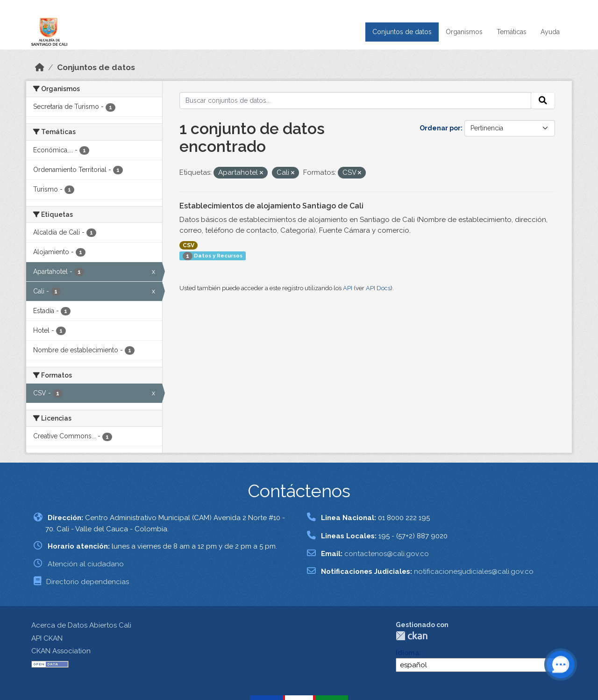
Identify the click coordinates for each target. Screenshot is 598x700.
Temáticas (512, 32)
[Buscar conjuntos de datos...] (355, 100)
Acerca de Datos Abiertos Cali (81, 625)
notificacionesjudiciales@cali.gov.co (474, 571)
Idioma (407, 653)
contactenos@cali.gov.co (387, 554)
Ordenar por (440, 128)
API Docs (378, 288)
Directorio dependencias (88, 582)
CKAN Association (61, 651)
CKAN (412, 636)
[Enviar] (543, 100)
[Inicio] (40, 67)
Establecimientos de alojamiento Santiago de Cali (271, 206)
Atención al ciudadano (86, 564)
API (348, 288)
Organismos (464, 32)
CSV (189, 245)
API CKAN (47, 638)
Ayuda (550, 32)
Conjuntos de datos (402, 32)
